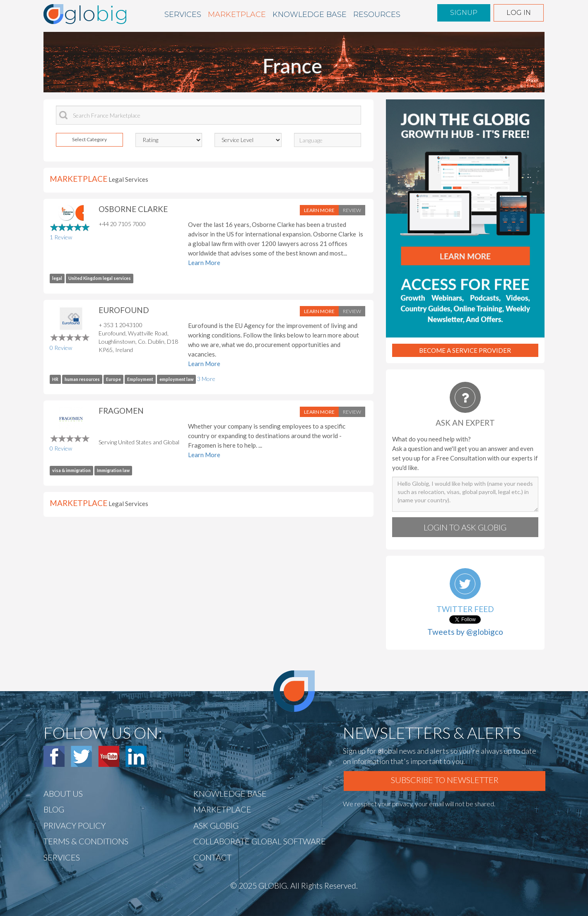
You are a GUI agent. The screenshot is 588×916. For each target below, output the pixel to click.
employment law (176, 379)
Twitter (81, 756)
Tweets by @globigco (465, 632)
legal (57, 278)
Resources (377, 14)
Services (183, 14)
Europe (113, 379)
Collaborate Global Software (260, 841)
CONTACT (212, 857)
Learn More (319, 210)
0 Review (61, 348)
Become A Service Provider (465, 350)
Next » (193, 85)
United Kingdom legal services (100, 278)
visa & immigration (71, 470)
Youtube (109, 756)
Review (352, 210)
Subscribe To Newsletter (445, 780)
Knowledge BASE (310, 14)
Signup (464, 13)
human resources (82, 379)
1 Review (61, 237)
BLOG (54, 809)
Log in (519, 13)
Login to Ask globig (465, 527)
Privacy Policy (75, 825)
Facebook (54, 756)
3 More (206, 379)
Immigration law (113, 470)
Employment (140, 379)
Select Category (89, 139)
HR (55, 379)
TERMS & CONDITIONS (86, 841)
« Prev (170, 85)
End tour (245, 85)
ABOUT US (63, 793)
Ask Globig (216, 825)
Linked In (136, 756)
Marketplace (237, 14)
